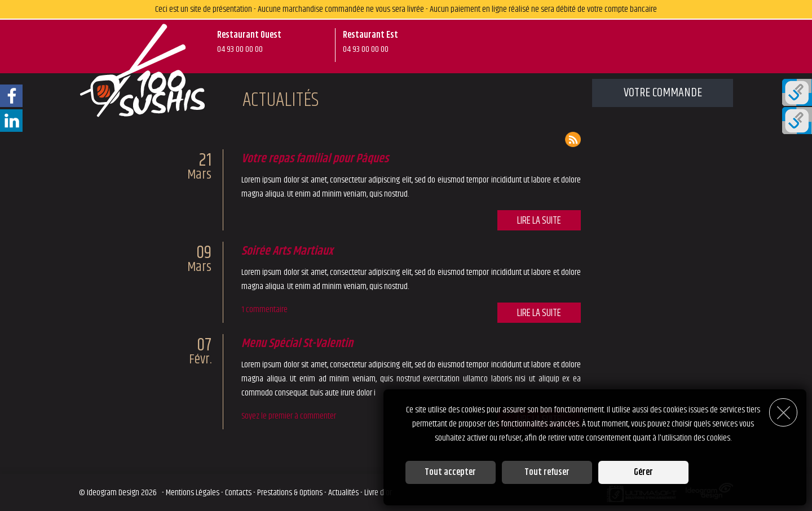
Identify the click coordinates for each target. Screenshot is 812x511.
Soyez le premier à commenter (289, 416)
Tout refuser (547, 472)
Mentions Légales (193, 493)
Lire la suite (539, 221)
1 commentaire (264, 310)
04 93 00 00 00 (240, 49)
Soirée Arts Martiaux (287, 251)
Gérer (643, 472)
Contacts (238, 493)
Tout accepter (450, 472)
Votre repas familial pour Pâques (315, 159)
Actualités (343, 493)
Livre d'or (378, 493)
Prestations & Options (290, 493)
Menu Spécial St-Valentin (297, 344)
